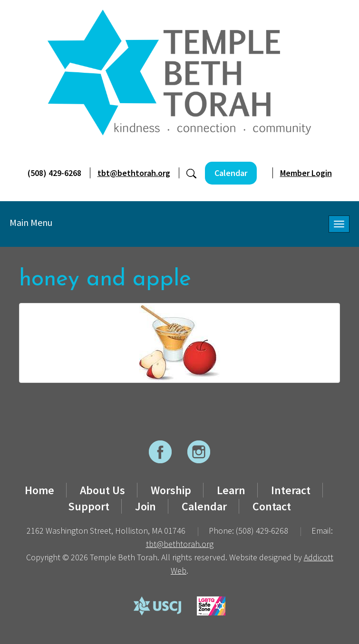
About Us (102, 490)
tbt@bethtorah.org (134, 173)
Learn (231, 490)
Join (146, 506)
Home (39, 490)
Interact (291, 490)
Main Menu (31, 222)
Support (89, 506)
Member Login (306, 173)
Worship (171, 490)
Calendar (231, 173)
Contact (272, 506)
